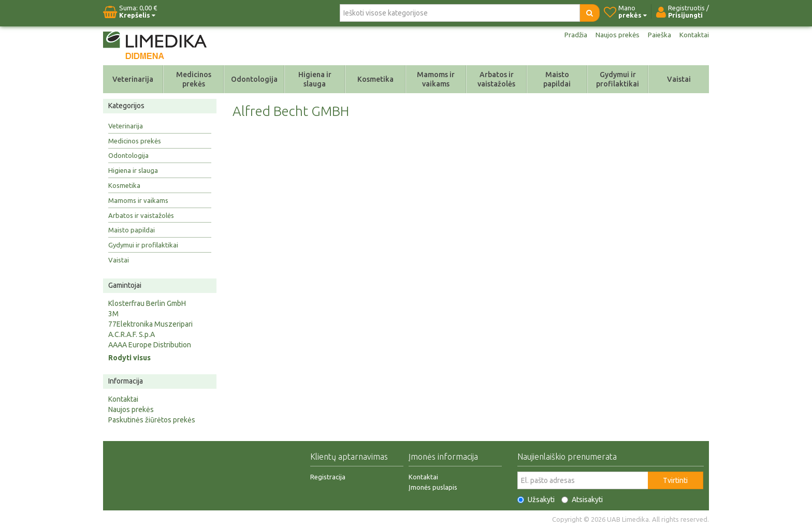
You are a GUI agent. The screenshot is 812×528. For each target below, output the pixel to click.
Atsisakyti (582, 500)
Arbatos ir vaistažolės (496, 79)
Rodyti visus (129, 358)
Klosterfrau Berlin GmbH (147, 303)
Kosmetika (375, 79)
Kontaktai (694, 35)
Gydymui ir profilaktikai (618, 79)
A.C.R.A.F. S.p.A (132, 334)
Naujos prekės (616, 35)
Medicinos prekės (194, 79)
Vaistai (679, 79)
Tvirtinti (675, 480)
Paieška (659, 35)
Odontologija (254, 79)
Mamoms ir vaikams (436, 79)
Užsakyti (536, 500)
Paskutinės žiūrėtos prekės (152, 420)
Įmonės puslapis (433, 487)
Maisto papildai (557, 79)
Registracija (328, 477)
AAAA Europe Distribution (150, 345)
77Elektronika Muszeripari (150, 324)
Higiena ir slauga (315, 79)
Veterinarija (133, 79)
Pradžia (573, 35)
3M (113, 314)
